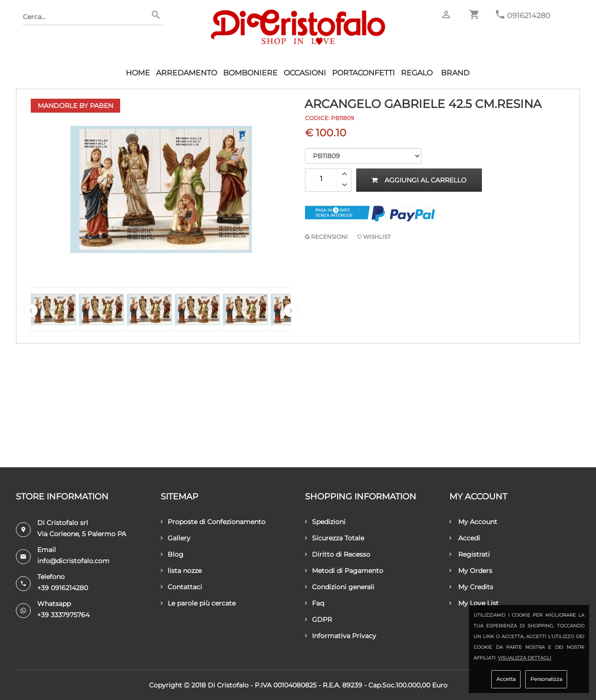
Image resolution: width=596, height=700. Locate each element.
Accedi (465, 538)
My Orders (471, 571)
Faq (315, 603)
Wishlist (374, 237)
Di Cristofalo (228, 685)
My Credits (471, 587)
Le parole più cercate (198, 603)
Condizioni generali (340, 587)
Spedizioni (325, 522)
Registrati (470, 554)
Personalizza (546, 679)
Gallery (176, 538)
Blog (172, 554)
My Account (473, 522)
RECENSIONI (326, 237)
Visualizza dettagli (525, 658)
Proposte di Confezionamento (213, 522)
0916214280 (529, 16)
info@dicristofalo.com (73, 561)
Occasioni (305, 73)
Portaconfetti (363, 73)
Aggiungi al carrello (419, 180)
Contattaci (181, 587)
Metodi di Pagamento (344, 571)
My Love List (474, 603)
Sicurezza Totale (335, 538)
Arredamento (186, 73)
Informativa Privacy (341, 636)
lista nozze (181, 571)
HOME (138, 73)
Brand (455, 73)
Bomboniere (250, 73)
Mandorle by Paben (75, 106)
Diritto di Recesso (338, 554)
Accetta (506, 679)
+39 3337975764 (63, 615)
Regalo (417, 73)
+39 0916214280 (63, 588)
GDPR (318, 619)
